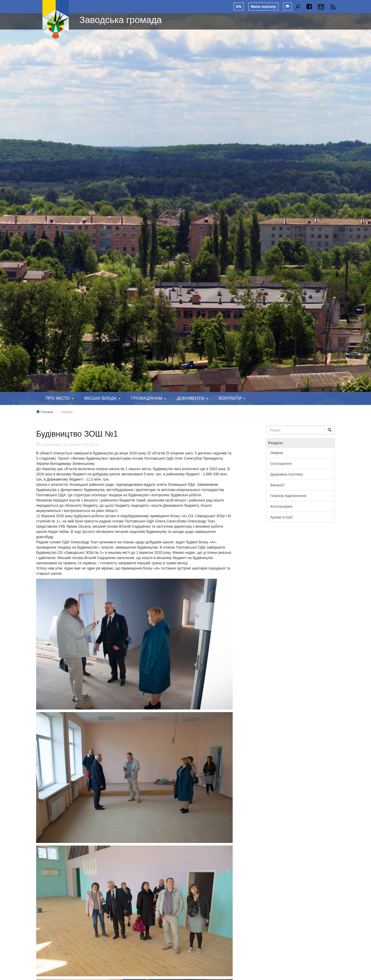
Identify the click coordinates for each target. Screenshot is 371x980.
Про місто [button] (59, 398)
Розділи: (276, 443)
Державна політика (287, 474)
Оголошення (281, 464)
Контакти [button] (232, 398)
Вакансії (277, 485)
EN (239, 7)
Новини (67, 412)
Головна (45, 412)
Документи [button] (192, 398)
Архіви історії (282, 517)
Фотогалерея (281, 506)
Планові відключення (288, 496)
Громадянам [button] (149, 398)
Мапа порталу (263, 7)
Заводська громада (121, 20)
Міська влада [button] (102, 398)
